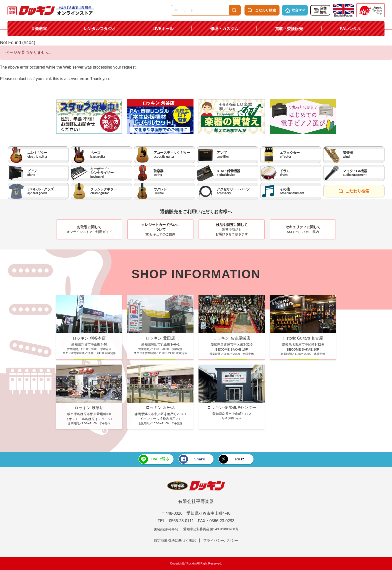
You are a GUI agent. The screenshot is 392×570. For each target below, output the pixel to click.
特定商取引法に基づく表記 (175, 540)
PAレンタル (350, 29)
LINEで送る (154, 459)
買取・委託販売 (289, 29)
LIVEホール (163, 29)
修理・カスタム (224, 29)
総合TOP (295, 10)
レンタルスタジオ (100, 29)
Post (231, 459)
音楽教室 (39, 29)
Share (192, 459)
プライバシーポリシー (221, 540)
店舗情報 (320, 10)
